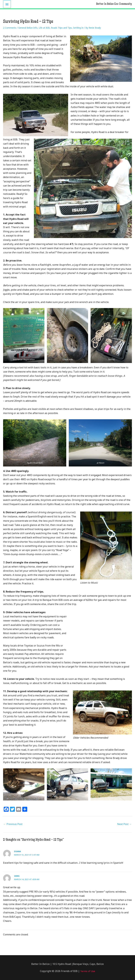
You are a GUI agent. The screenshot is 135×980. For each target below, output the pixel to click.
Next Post (124, 824)
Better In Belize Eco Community (113, 4)
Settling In (78, 28)
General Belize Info (28, 28)
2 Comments (10, 28)
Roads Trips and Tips (61, 28)
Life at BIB (44, 28)
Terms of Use (87, 971)
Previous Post (13, 824)
